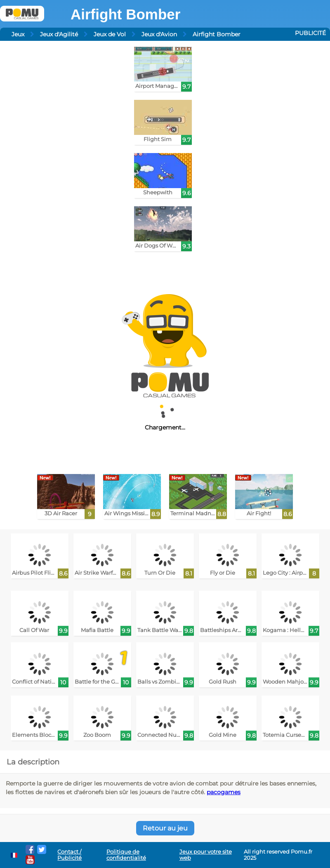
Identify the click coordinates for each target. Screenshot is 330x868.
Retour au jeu (165, 828)
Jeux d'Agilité (59, 34)
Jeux (18, 34)
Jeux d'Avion (159, 34)
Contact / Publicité (70, 855)
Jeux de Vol (110, 34)
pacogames (224, 792)
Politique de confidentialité (126, 855)
